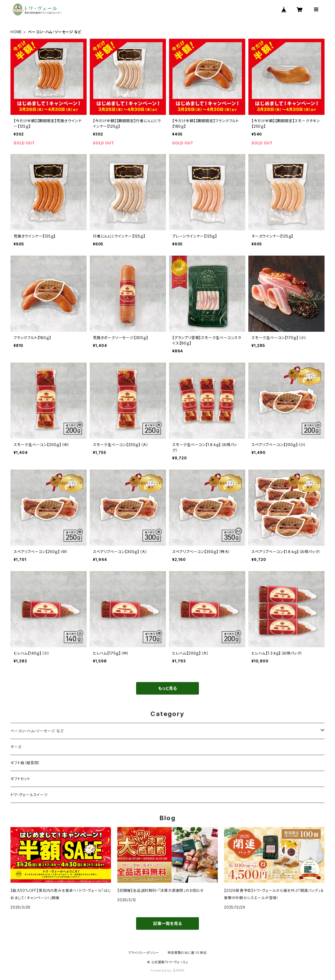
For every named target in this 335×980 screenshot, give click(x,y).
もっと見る (167, 688)
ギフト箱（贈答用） (25, 763)
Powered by (167, 970)
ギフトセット (20, 779)
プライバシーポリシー (144, 953)
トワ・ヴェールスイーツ (29, 795)
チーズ (16, 747)
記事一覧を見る (167, 923)
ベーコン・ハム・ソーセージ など (37, 731)
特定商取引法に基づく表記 (187, 953)
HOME (16, 32)
